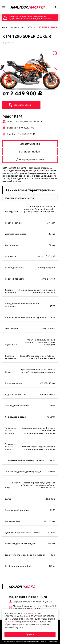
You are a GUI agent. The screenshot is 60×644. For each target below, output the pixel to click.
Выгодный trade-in (30, 152)
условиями (11, 622)
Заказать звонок (20, 105)
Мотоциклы (17, 27)
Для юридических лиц (30, 159)
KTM (30, 27)
